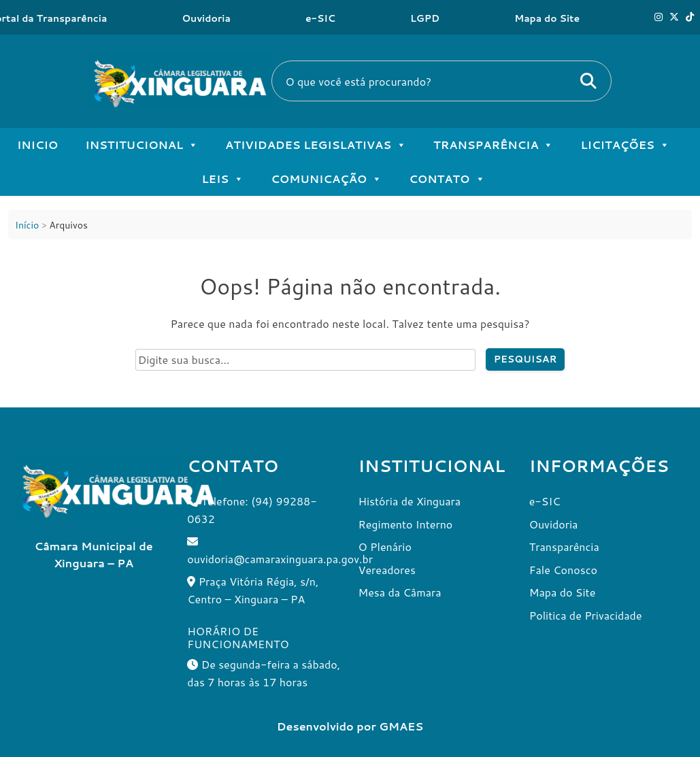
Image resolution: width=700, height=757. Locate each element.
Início (27, 225)
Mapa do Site (563, 592)
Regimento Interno (406, 524)
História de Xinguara (410, 501)
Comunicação (326, 179)
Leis (222, 179)
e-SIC (320, 18)
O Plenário (385, 546)
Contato (447, 179)
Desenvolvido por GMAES (350, 726)
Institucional (141, 145)
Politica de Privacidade (586, 615)
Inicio (37, 145)
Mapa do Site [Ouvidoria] (547, 18)
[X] (674, 17)
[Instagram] (659, 17)
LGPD (425, 18)
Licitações (625, 145)
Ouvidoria (206, 18)
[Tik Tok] (690, 17)
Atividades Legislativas (316, 145)
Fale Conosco (563, 570)
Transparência (493, 145)
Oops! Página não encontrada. (350, 286)
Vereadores (387, 570)
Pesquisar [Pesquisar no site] (526, 359)
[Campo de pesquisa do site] (305, 360)
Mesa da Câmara (400, 592)
